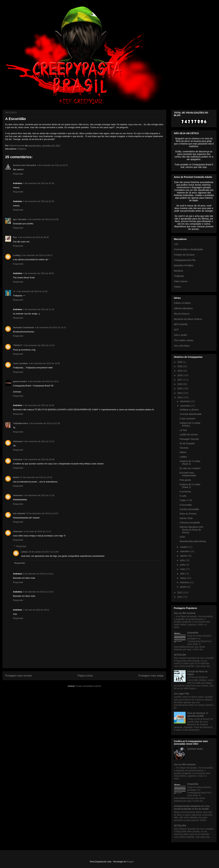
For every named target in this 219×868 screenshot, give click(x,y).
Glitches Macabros (183, 308)
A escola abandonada (191, 414)
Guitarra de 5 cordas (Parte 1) (190, 486)
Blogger (130, 862)
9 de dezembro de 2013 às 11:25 (39, 495)
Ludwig (17, 255)
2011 (180, 597)
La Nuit (183, 430)
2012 (180, 592)
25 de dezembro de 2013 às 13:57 (43, 513)
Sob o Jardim (181, 335)
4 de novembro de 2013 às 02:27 (53, 165)
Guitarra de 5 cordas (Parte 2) (190, 463)
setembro (185, 551)
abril (182, 574)
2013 (180, 397)
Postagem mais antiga (151, 676)
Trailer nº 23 (186, 500)
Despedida (193, 633)
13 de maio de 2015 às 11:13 (37, 531)
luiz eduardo (19, 513)
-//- (14, 291)
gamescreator (20, 381)
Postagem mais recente (18, 676)
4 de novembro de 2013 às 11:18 (39, 309)
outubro (184, 547)
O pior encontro (187, 419)
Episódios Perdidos (184, 265)
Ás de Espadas (187, 443)
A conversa (185, 492)
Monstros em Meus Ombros (188, 319)
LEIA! (182, 537)
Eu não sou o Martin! (190, 468)
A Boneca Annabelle (190, 523)
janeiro (184, 587)
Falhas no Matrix (182, 303)
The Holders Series (184, 340)
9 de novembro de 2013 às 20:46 (39, 459)
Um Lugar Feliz (182, 694)
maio (183, 569)
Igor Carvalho (20, 219)
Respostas (21, 546)
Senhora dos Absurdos (25, 165)
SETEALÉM (180, 655)
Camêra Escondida (189, 509)
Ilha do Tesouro (182, 314)
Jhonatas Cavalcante (23, 327)
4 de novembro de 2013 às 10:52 (32, 291)
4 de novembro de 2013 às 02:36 (43, 219)
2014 (180, 393)
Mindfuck (178, 271)
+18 (176, 244)
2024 (180, 362)
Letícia (24, 552)
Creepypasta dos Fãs (185, 260)
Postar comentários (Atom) (88, 686)
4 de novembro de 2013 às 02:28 (39, 183)
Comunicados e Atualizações (189, 249)
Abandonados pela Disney (193, 541)
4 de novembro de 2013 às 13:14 (50, 327)
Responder (18, 174)
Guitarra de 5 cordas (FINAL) (190, 424)
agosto (184, 556)
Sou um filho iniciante (185, 613)
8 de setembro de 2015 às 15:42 (38, 592)
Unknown (18, 441)
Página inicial (85, 676)
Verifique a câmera (189, 410)
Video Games (181, 281)
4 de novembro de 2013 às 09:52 (39, 273)
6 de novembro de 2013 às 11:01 (39, 441)
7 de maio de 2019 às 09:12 (36, 610)
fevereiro (185, 582)
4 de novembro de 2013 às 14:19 (39, 345)
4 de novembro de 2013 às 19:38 (39, 405)
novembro (185, 406)
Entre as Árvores (188, 514)
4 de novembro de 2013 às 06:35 (33, 237)
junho (183, 565)
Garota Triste (186, 518)
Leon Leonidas (20, 363)
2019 (180, 371)
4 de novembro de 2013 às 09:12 (37, 255)
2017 (180, 380)
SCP (176, 330)
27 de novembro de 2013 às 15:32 (36, 477)
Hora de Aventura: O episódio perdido (198, 714)
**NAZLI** (18, 345)
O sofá (183, 496)
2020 (180, 366)
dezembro (185, 401)
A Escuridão (186, 505)
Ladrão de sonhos (189, 434)
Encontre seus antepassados (188, 474)
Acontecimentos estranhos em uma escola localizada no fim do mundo (192, 807)
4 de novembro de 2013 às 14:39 (44, 363)
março (184, 578)
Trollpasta (21, 149)
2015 (180, 388)
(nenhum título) (195, 749)
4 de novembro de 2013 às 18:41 (43, 381)
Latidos (183, 457)
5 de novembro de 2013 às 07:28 (44, 423)
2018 (180, 375)
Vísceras (184, 448)
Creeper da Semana (184, 255)
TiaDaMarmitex (20, 423)
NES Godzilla (181, 324)
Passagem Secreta (189, 439)
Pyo (15, 237)
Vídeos (177, 287)
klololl (16, 477)
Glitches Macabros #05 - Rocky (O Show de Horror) (192, 530)
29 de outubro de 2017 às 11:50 (43, 552)
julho (183, 560)
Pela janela (185, 480)
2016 (180, 384)
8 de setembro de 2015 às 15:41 (38, 574)
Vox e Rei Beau (182, 346)
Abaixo (183, 452)
